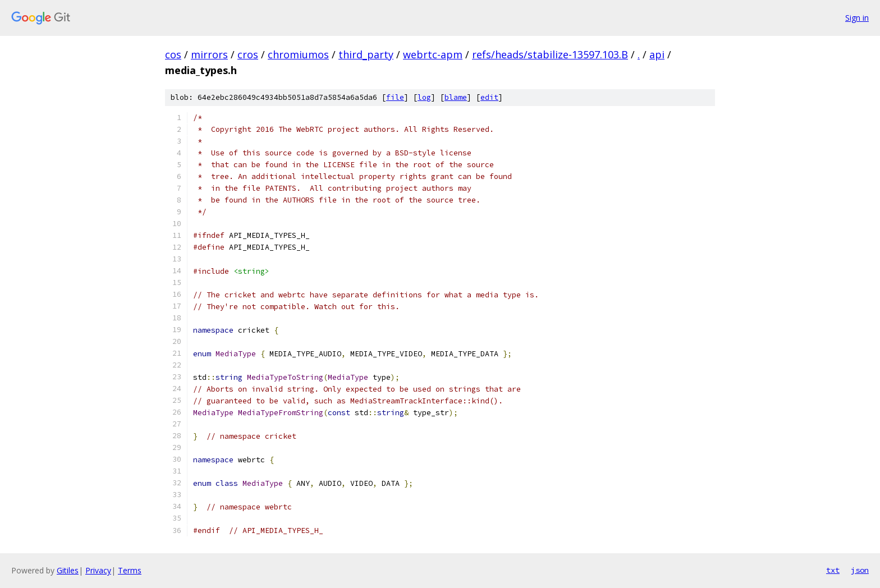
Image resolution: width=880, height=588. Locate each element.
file (395, 97)
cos (173, 54)
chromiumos (298, 54)
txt (833, 570)
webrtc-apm (433, 54)
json (860, 570)
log (424, 97)
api (657, 54)
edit (489, 97)
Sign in (857, 18)
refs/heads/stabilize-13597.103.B (550, 54)
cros (248, 54)
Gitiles (68, 570)
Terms (130, 570)
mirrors (209, 54)
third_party (366, 54)
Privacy (98, 570)
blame (456, 97)
